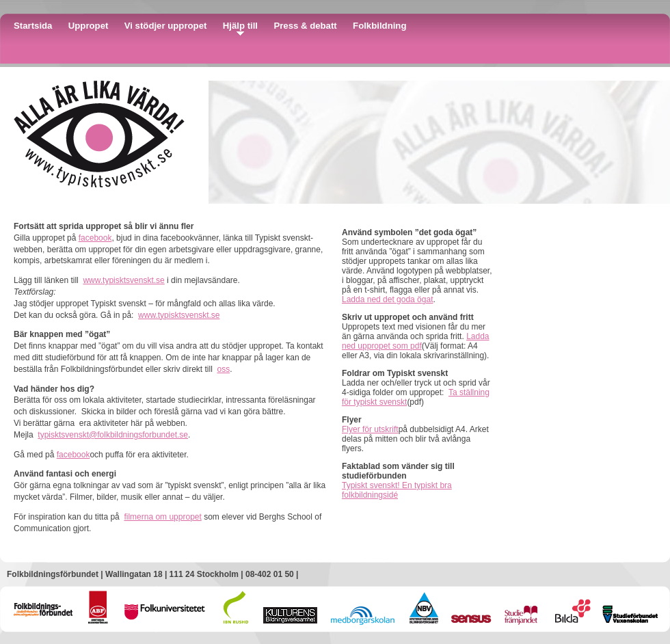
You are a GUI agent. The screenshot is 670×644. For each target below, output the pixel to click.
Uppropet (89, 26)
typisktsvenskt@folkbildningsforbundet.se (113, 435)
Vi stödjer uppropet (166, 26)
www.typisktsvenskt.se (123, 280)
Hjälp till (240, 26)
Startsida (33, 26)
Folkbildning (379, 26)
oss (223, 369)
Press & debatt (305, 26)
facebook (95, 238)
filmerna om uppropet (162, 517)
